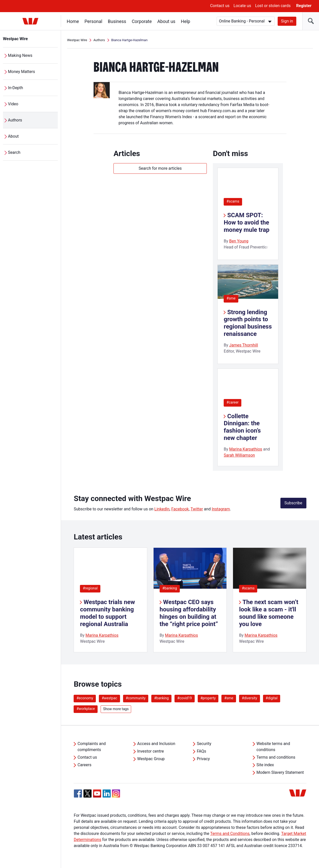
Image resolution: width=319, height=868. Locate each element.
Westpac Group (151, 759)
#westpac (109, 698)
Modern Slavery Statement (280, 772)
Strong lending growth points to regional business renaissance (248, 323)
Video (13, 104)
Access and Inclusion (156, 744)
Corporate (142, 21)
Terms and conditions (276, 757)
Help (186, 21)
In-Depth (16, 88)
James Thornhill (244, 345)
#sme (231, 298)
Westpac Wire (16, 39)
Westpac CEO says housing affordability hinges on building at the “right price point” (189, 613)
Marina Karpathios (246, 449)
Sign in (287, 21)
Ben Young (239, 241)
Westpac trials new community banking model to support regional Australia (107, 613)
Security (204, 744)
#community (136, 698)
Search (14, 152)
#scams (233, 201)
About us (166, 21)
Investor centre (151, 751)
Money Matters (22, 72)
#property (208, 698)
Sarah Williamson (239, 455)
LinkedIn (162, 509)
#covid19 (185, 698)
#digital (272, 698)
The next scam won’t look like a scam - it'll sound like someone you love (269, 613)
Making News (20, 55)
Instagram (221, 509)
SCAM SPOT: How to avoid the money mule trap (246, 222)
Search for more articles (160, 168)
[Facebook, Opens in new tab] (78, 793)
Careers (84, 765)
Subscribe (293, 503)
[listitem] (110, 600)
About (13, 136)
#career (233, 402)
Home (73, 21)
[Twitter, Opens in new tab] (88, 793)
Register (304, 6)
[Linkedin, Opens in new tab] (107, 793)
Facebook (180, 509)
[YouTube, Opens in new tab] (97, 793)
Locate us (242, 6)
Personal (93, 21)
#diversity (250, 698)
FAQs (201, 751)
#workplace (86, 709)
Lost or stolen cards (273, 6)
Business (117, 21)
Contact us (220, 6)
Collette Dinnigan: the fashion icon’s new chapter (242, 427)
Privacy (203, 759)
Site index (265, 765)
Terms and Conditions (230, 834)
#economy (85, 698)
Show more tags (116, 709)
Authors (15, 120)
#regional (90, 588)
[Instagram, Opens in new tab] (116, 796)
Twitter (197, 509)
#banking (170, 588)
